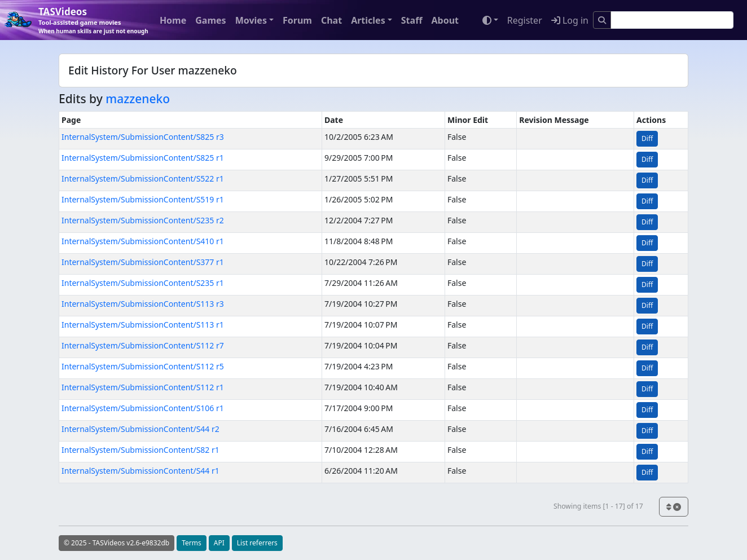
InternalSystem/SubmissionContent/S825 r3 (143, 137)
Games (210, 20)
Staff (412, 20)
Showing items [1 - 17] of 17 (598, 506)
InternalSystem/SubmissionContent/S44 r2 (140, 429)
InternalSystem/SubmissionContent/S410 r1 (143, 241)
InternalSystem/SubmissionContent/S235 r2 (143, 220)
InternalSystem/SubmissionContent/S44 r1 (140, 471)
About (445, 20)
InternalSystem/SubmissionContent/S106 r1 (143, 408)
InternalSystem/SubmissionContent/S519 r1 (143, 199)
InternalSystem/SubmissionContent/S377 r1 (143, 262)
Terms (192, 543)
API (219, 543)
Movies (251, 20)
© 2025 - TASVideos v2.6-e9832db (117, 543)
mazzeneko (138, 99)
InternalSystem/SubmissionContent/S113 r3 (143, 304)
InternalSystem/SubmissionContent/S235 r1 (143, 283)
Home (173, 20)
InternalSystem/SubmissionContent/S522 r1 (143, 178)
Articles (368, 20)
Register (525, 20)
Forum (297, 20)
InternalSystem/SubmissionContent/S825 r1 (143, 158)
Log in (570, 20)
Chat (331, 20)
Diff (647, 138)
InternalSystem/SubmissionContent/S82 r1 (140, 450)
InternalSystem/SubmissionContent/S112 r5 (143, 366)
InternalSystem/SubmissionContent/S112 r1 (143, 387)
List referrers (257, 543)
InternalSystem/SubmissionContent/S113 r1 (143, 325)
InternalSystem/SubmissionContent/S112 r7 (143, 345)
